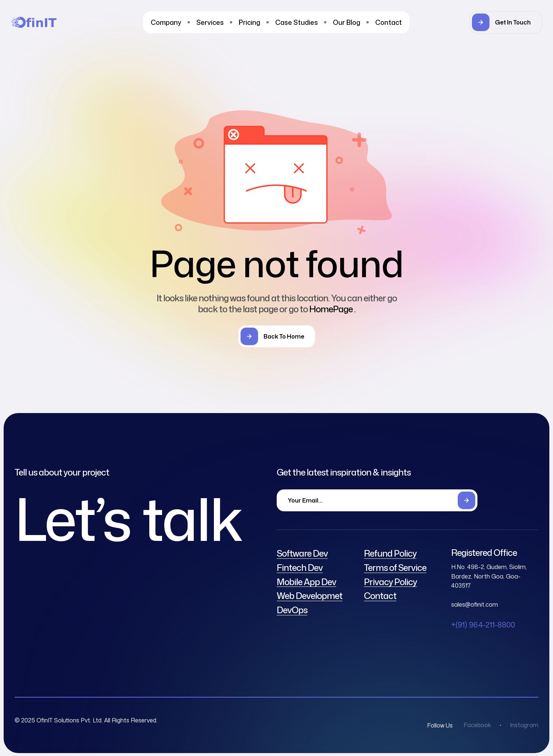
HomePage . (332, 309)
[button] (506, 22)
